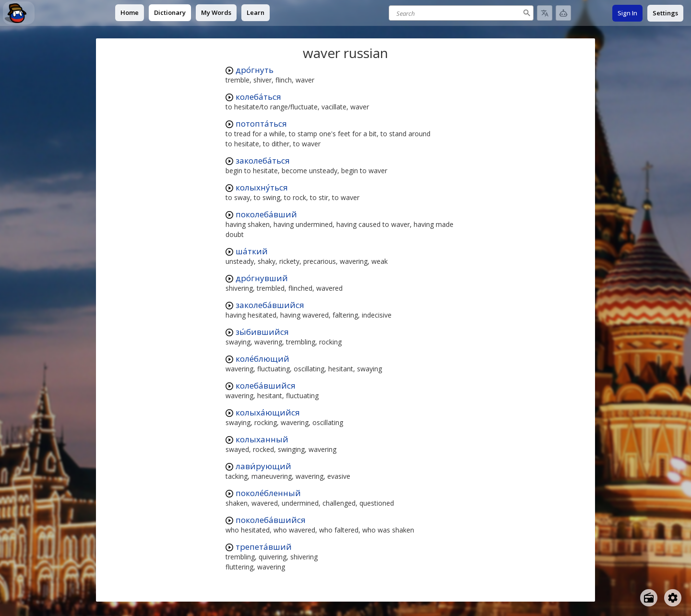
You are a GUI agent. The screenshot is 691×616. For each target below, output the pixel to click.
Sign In (627, 13)
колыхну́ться (262, 187)
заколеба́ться (263, 160)
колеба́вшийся (266, 385)
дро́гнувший (262, 278)
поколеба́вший (266, 214)
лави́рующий (263, 466)
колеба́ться (258, 97)
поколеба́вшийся (271, 520)
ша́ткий (252, 251)
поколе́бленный (268, 493)
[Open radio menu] (649, 598)
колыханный (262, 439)
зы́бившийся (262, 332)
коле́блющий (262, 359)
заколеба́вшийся (270, 305)
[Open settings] (673, 598)
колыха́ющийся (268, 412)
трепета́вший (264, 547)
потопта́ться (261, 124)
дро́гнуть (255, 70)
